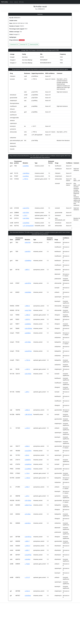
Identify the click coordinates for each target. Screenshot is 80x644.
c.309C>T (27, 541)
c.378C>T (27, 487)
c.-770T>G (25, 179)
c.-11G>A (27, 473)
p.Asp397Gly (28, 555)
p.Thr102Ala (28, 500)
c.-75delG (27, 564)
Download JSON (34, 44)
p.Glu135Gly (28, 374)
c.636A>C (27, 446)
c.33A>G (27, 455)
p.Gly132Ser (26, 213)
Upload (16, 2)
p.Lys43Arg (26, 176)
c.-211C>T (27, 577)
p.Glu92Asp (28, 596)
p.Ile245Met (28, 292)
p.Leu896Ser (28, 469)
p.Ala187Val (28, 283)
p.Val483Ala (28, 324)
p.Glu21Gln (28, 242)
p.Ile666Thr (28, 460)
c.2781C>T (28, 546)
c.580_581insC (29, 414)
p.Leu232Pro (28, 451)
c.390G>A (27, 306)
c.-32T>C (27, 496)
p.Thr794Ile (28, 342)
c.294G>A (27, 410)
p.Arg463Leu (28, 464)
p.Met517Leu (28, 505)
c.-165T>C (27, 369)
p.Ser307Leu (28, 537)
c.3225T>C (28, 319)
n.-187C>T (27, 428)
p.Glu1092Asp (28, 328)
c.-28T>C (27, 392)
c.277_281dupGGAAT (28, 226)
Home (11, 2)
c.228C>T (27, 550)
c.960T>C (27, 270)
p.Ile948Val (28, 333)
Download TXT (24, 44)
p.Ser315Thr (26, 208)
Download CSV (14, 44)
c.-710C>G (27, 360)
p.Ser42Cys (28, 523)
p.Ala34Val (28, 559)
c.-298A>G (27, 315)
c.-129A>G (27, 478)
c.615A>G (27, 591)
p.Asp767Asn (28, 351)
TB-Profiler (5, 2)
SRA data (21, 2)
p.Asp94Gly (26, 166)
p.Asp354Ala (26, 223)
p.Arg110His (28, 310)
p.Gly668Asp (28, 261)
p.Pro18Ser (28, 514)
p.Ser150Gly (26, 218)
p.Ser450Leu (26, 173)
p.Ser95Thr (28, 251)
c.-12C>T (25, 215)
